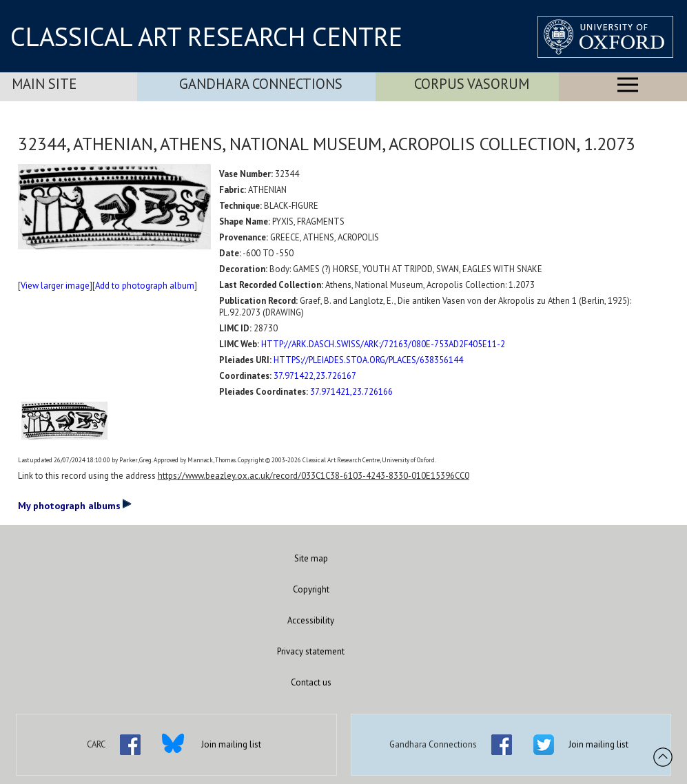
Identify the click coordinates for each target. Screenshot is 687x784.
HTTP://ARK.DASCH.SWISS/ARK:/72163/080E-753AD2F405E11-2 (383, 344)
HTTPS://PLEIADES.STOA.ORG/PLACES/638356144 (368, 360)
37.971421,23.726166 (351, 392)
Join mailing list (231, 744)
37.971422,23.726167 (315, 376)
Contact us (311, 682)
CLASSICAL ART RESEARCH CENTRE (206, 37)
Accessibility (311, 620)
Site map (311, 558)
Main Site (44, 84)
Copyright (311, 589)
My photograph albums (75, 505)
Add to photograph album (145, 286)
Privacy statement (311, 651)
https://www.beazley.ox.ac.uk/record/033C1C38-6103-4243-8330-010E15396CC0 (314, 476)
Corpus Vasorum (472, 84)
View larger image (55, 286)
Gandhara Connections (261, 84)
